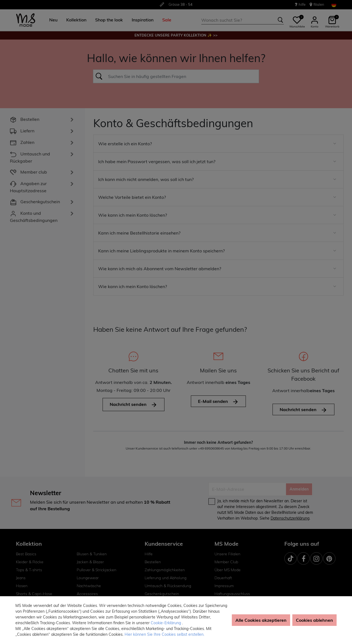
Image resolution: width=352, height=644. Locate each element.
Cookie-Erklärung (166, 623)
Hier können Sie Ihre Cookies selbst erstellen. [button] (164, 634)
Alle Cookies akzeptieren (261, 620)
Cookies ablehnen (314, 620)
